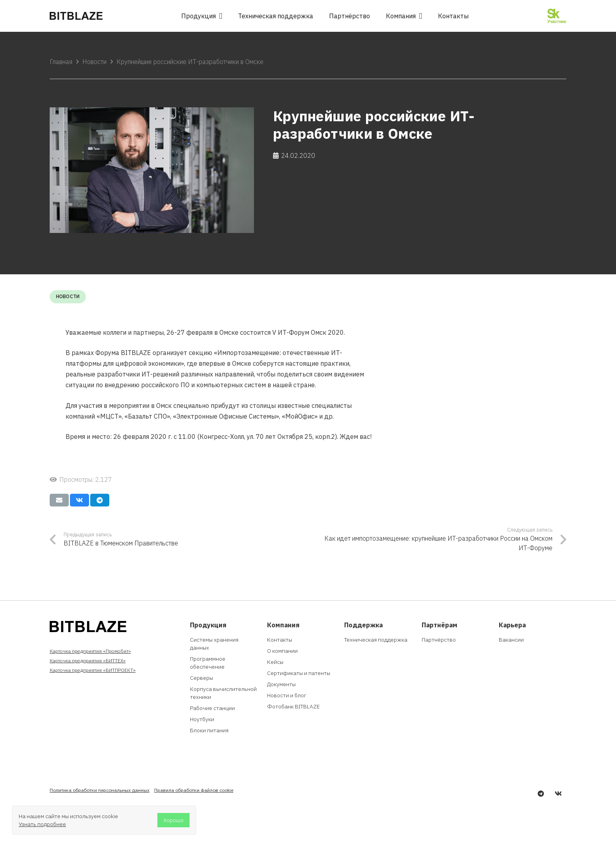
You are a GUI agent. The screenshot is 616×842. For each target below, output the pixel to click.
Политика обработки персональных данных (100, 790)
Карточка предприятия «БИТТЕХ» (88, 661)
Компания (283, 625)
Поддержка (363, 625)
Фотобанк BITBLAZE (293, 706)
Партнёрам (440, 625)
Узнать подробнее (42, 824)
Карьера (512, 625)
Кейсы (275, 662)
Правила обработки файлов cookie (194, 790)
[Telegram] (541, 793)
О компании (282, 651)
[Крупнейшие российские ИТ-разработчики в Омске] (152, 170)
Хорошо (173, 820)
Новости (94, 62)
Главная (61, 62)
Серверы (201, 678)
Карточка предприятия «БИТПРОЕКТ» (93, 670)
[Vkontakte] (558, 793)
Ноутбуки (202, 719)
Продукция (208, 625)
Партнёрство (439, 640)
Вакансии (511, 640)
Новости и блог (287, 695)
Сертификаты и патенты (299, 673)
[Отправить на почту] (59, 500)
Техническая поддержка (376, 640)
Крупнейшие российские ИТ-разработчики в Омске (190, 62)
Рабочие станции (212, 708)
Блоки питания (209, 730)
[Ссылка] (76, 16)
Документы (281, 684)
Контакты (280, 640)
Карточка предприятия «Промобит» (90, 651)
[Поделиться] (79, 500)
